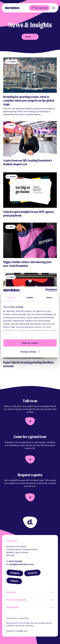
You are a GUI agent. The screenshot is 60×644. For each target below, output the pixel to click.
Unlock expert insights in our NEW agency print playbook (29, 214)
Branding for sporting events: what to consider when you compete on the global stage (29, 101)
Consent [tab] (11, 297)
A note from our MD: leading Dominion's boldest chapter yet (28, 162)
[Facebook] (32, 573)
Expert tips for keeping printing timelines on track (28, 364)
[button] (30, 421)
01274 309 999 (15, 561)
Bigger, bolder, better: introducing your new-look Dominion (27, 264)
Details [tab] (30, 297)
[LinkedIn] (14, 581)
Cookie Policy (24, 618)
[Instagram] (15, 573)
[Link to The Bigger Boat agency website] (29, 631)
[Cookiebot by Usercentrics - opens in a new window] (45, 290)
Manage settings (30, 352)
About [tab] (49, 297)
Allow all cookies (30, 343)
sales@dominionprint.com (21, 564)
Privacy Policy (12, 618)
